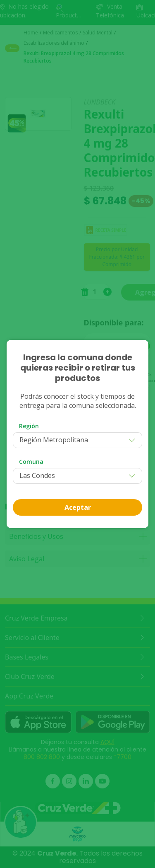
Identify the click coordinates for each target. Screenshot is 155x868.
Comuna (31, 462)
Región (29, 426)
